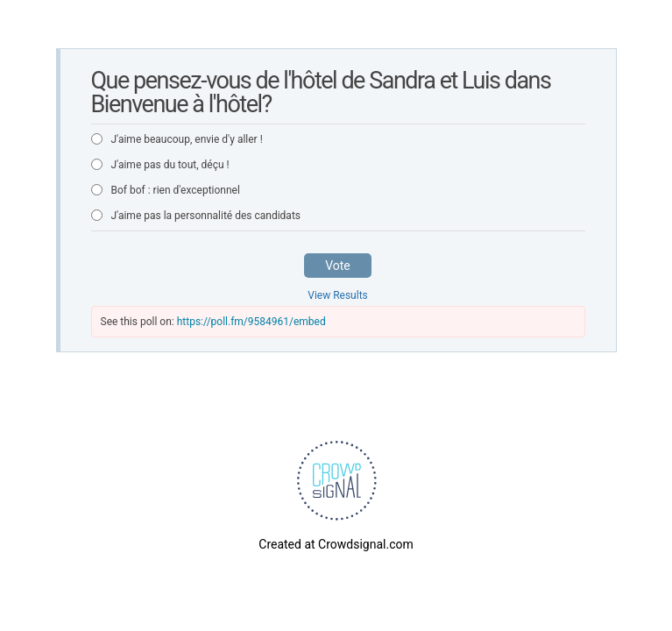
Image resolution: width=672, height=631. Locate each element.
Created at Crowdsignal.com (336, 544)
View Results (338, 295)
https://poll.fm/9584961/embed (251, 322)
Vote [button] (338, 266)
